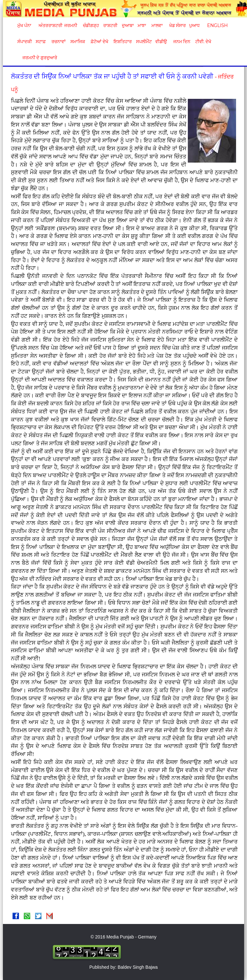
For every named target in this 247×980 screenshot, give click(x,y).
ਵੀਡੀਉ (161, 42)
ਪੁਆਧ (194, 25)
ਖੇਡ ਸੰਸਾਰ (177, 25)
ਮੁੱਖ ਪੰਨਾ (24, 25)
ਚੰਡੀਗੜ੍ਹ (91, 25)
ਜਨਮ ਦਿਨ (182, 42)
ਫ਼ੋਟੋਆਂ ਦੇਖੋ (99, 42)
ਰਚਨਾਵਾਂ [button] (59, 42)
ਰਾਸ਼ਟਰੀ (110, 25)
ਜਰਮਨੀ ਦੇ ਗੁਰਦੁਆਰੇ (37, 58)
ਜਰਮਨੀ (71, 25)
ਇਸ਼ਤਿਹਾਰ (122, 42)
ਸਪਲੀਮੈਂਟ (144, 42)
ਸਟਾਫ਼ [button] (41, 42)
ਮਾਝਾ (142, 25)
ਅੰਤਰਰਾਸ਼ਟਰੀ (49, 25)
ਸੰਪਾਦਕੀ (25, 42)
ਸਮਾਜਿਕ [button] (78, 42)
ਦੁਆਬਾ (128, 25)
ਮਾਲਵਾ (157, 25)
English (217, 25)
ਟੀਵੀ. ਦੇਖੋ (203, 42)
